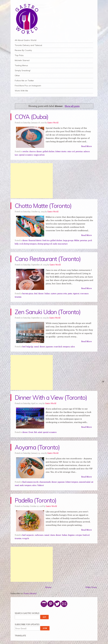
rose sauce (84, 293)
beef (24, 347)
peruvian (79, 151)
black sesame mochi (30, 482)
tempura (66, 347)
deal (36, 293)
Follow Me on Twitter (24, 81)
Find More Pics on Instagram (28, 86)
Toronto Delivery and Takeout (28, 45)
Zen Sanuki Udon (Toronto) (48, 312)
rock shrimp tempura (28, 244)
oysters (54, 293)
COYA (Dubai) (31, 117)
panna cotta (62, 293)
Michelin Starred (22, 60)
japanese (49, 347)
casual (36, 347)
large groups (68, 240)
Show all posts (72, 106)
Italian (47, 293)
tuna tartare (63, 244)
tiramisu (18, 297)
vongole (26, 538)
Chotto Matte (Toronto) (43, 206)
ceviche (25, 151)
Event (31, 432)
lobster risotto (61, 151)
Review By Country (23, 50)
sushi (55, 244)
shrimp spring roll (45, 244)
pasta (70, 293)
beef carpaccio (28, 535)
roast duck (58, 347)
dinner (39, 151)
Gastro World (53, 123)
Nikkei (77, 240)
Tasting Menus (21, 65)
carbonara (39, 535)
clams (52, 535)
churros (32, 151)
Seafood (86, 535)
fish (36, 432)
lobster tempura (72, 482)
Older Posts (91, 587)
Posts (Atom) (30, 593)
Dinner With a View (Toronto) (51, 398)
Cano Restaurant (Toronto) (48, 259)
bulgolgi (30, 347)
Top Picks (19, 55)
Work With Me (21, 91)
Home (48, 587)
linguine (71, 535)
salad (40, 432)
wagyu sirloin (39, 155)
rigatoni (76, 293)
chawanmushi (45, 482)
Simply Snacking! (23, 70)
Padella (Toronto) (36, 500)
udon (73, 347)
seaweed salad (85, 482)
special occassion (26, 155)
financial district (35, 240)
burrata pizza (28, 293)
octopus (79, 535)
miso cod (71, 151)
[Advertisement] (32, 181)
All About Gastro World (26, 40)
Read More (87, 146)
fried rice (46, 240)
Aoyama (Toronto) (37, 447)
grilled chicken (49, 151)
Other (17, 76)
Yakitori (40, 485)
